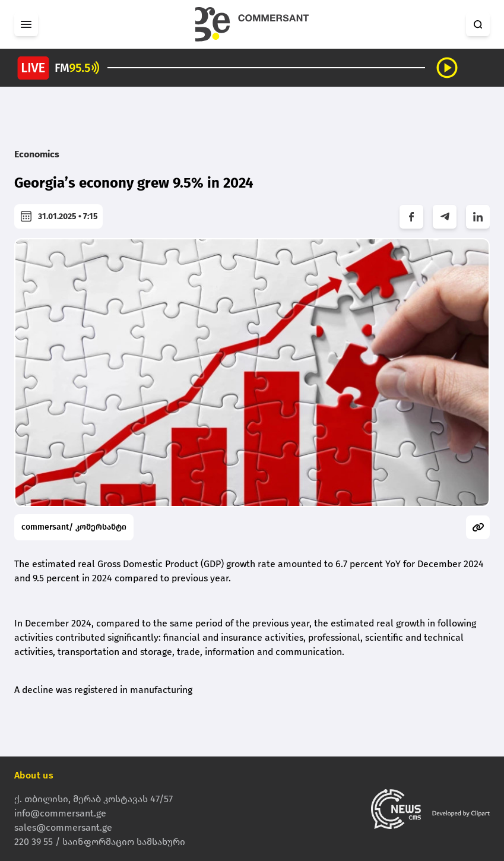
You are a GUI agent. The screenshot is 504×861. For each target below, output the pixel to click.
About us (34, 775)
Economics (37, 154)
